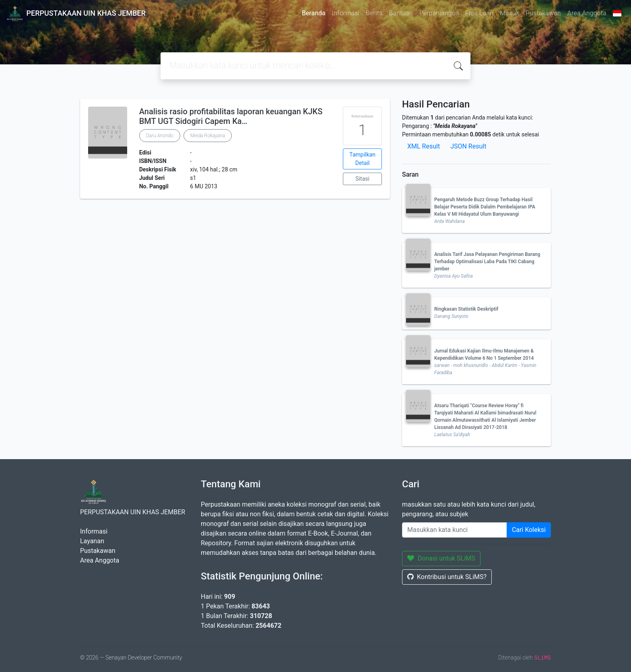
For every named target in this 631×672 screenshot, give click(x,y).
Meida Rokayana (208, 136)
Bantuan (401, 13)
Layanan (92, 541)
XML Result (424, 146)
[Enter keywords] (455, 530)
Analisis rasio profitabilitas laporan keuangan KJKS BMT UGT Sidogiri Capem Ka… (231, 116)
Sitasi (362, 179)
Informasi (346, 13)
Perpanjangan (439, 13)
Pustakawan (543, 13)
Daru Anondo (160, 136)
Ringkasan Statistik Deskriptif (466, 309)
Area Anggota (587, 13)
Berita (374, 13)
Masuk (509, 13)
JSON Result (468, 146)
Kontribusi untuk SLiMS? (447, 577)
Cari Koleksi (529, 530)
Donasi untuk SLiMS (441, 558)
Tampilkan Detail (362, 159)
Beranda (314, 13)
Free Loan (479, 13)
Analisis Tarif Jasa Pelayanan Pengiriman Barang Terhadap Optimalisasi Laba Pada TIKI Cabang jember (487, 262)
